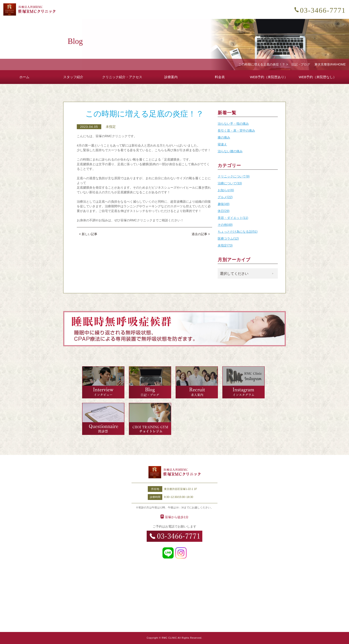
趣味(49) (224, 204)
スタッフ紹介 (73, 77)
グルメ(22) (225, 197)
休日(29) (224, 211)
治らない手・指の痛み (233, 124)
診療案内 (171, 77)
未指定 (111, 127)
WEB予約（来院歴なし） (318, 77)
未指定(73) (225, 245)
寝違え (222, 144)
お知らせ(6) (226, 190)
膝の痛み (224, 137)
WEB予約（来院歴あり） (269, 77)
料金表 (220, 77)
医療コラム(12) (228, 238)
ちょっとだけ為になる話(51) (238, 232)
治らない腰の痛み (230, 151)
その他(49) (225, 225)
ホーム (24, 77)
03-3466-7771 (323, 10)
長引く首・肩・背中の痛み (236, 130)
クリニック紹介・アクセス (122, 77)
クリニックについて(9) (234, 176)
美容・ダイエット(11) (233, 218)
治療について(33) (230, 183)
